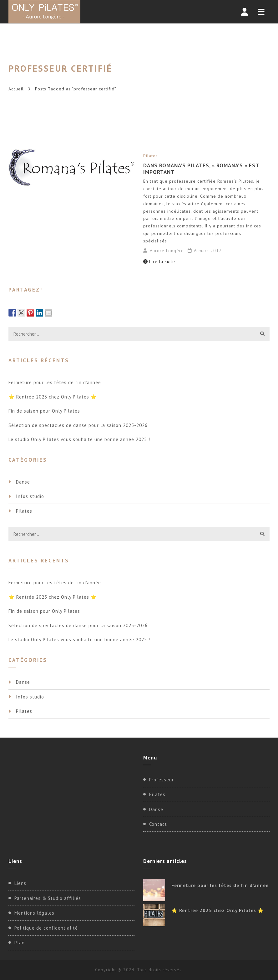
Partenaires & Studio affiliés (48, 898)
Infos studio (30, 496)
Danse (23, 482)
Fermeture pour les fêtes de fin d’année (55, 382)
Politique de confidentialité (46, 928)
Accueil (16, 89)
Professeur (162, 780)
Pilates (151, 156)
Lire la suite (159, 262)
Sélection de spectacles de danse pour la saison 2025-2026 (78, 425)
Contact (158, 824)
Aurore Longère (167, 251)
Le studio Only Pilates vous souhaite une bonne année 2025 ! (79, 439)
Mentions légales (34, 913)
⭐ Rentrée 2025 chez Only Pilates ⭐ (53, 397)
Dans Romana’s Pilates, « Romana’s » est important (201, 169)
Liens (20, 883)
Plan (20, 943)
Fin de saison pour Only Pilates (44, 411)
